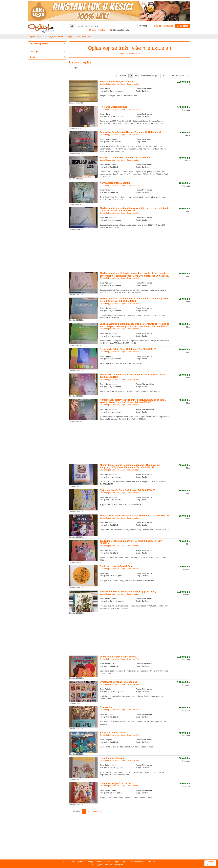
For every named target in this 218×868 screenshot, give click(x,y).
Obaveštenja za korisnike (105, 862)
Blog (90, 862)
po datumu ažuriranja (149, 76)
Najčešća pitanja (70, 862)
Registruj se (168, 26)
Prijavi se (157, 26)
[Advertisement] (130, 251)
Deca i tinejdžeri (83, 36)
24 (164, 76)
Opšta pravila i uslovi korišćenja (131, 862)
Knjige (69, 36)
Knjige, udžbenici (55, 36)
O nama (83, 862)
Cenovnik (151, 862)
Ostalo (41, 36)
